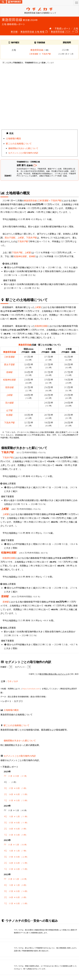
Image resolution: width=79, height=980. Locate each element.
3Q (15, 788)
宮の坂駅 (10, 403)
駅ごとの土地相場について (19, 143)
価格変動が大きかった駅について (23, 148)
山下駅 (9, 410)
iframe (39, 97)
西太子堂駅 (10, 238)
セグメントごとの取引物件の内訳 (23, 153)
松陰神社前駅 (20, 256)
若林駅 (32, 256)
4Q (16, 816)
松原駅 (9, 415)
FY (15, 776)
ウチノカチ (13, 681)
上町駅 (21, 238)
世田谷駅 (10, 387)
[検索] (3, 2)
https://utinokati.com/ (31, 689)
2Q (16, 794)
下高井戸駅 (46, 54)
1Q (16, 800)
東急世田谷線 (37, 50)
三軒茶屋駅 (34, 54)
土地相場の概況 (13, 138)
